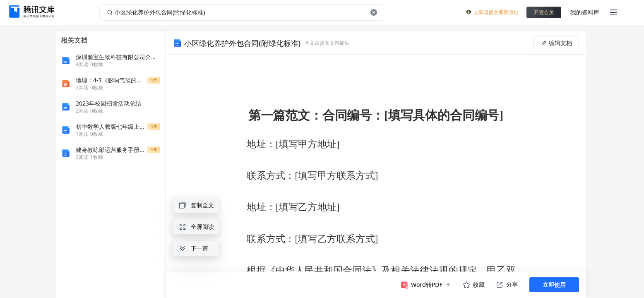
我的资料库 (585, 12)
